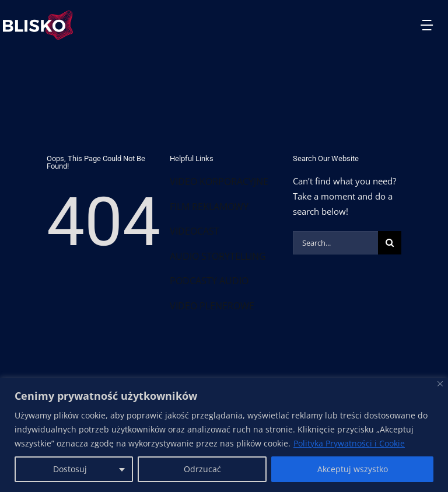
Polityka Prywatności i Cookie (349, 443)
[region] (224, 435)
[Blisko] (440, 384)
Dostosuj (70, 469)
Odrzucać (202, 469)
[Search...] (336, 243)
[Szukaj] (390, 243)
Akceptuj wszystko (353, 469)
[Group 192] (38, 15)
